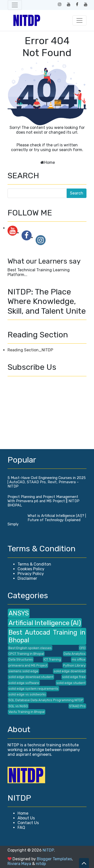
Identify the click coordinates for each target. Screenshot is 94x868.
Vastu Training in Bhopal (27, 712)
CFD (82, 648)
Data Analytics (75, 654)
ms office (79, 659)
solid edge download (70, 671)
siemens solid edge (23, 671)
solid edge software (24, 683)
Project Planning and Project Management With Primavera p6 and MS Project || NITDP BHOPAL (43, 501)
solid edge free (74, 677)
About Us (26, 818)
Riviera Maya (19, 864)
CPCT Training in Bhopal (26, 654)
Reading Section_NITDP (30, 350)
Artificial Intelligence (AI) (45, 623)
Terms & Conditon (34, 564)
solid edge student (71, 683)
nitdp (41, 864)
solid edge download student (31, 677)
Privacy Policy (31, 574)
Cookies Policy (31, 569)
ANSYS (19, 613)
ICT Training (52, 659)
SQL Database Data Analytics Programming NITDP (46, 700)
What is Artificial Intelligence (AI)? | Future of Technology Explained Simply (47, 520)
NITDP (48, 850)
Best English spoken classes (30, 648)
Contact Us (28, 823)
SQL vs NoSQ (18, 706)
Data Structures (21, 659)
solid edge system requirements (33, 689)
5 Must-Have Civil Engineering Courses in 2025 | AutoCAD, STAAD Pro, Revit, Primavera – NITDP (47, 482)
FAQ (21, 827)
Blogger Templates (54, 859)
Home (50, 162)
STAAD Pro (77, 706)
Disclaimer (27, 578)
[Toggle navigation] (15, 5)
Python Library (74, 665)
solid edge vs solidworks (27, 694)
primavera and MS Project (28, 665)
